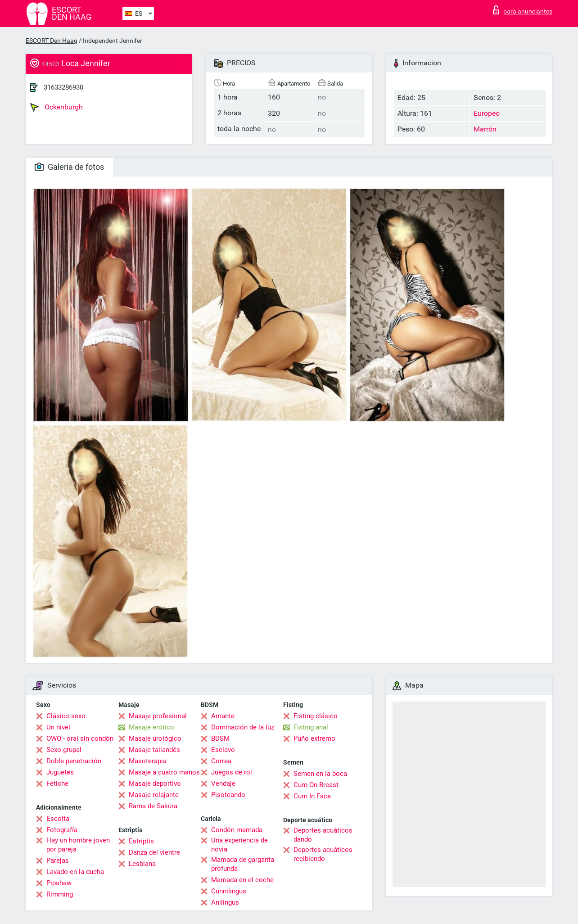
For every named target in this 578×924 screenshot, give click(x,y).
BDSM (220, 738)
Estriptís (141, 841)
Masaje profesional (158, 716)
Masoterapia (148, 761)
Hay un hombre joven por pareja (78, 845)
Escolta (58, 819)
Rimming (60, 894)
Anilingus (225, 902)
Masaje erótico (151, 727)
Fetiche (57, 784)
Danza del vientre (154, 852)
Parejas (58, 861)
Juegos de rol (232, 772)
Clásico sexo (66, 716)
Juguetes (60, 772)
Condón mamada (237, 830)
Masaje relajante (154, 795)
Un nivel (58, 727)
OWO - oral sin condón (80, 738)
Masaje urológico (155, 738)
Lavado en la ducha (75, 872)
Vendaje (223, 784)
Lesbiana (142, 864)
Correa (221, 761)
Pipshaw (59, 883)
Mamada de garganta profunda (243, 864)
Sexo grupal (64, 750)
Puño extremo (314, 738)
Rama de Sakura (153, 806)
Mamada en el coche (242, 880)
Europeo (487, 113)
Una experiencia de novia (239, 845)
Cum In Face (312, 796)
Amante (223, 716)
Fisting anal (311, 727)
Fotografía (62, 830)
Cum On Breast (316, 785)
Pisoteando (228, 795)
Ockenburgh (56, 107)
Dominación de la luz (243, 727)
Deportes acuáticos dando (323, 835)
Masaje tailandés (154, 750)
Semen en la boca (320, 774)
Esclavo (223, 750)
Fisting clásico (316, 716)
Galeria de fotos (69, 167)
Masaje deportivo (155, 784)
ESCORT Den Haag (52, 41)
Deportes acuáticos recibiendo (323, 854)
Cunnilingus (229, 891)
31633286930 (63, 87)
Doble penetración (74, 761)
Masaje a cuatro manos (164, 772)
